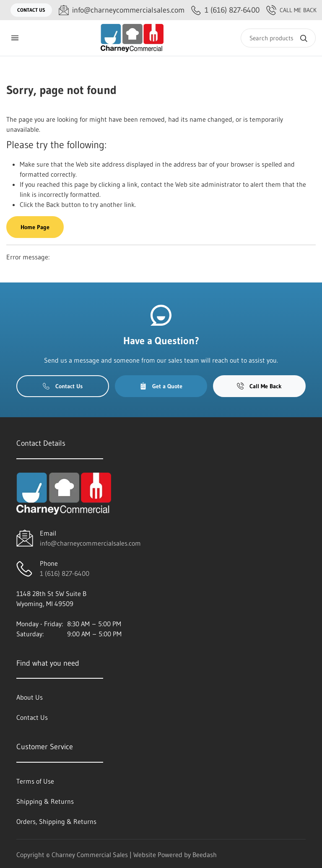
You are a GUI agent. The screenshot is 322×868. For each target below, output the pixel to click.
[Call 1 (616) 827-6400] (225, 10)
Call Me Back (291, 10)
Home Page (35, 227)
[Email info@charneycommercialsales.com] (122, 10)
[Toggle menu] (15, 38)
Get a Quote (161, 386)
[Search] (278, 38)
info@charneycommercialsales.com (90, 543)
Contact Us (31, 10)
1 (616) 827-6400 (65, 573)
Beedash (205, 855)
